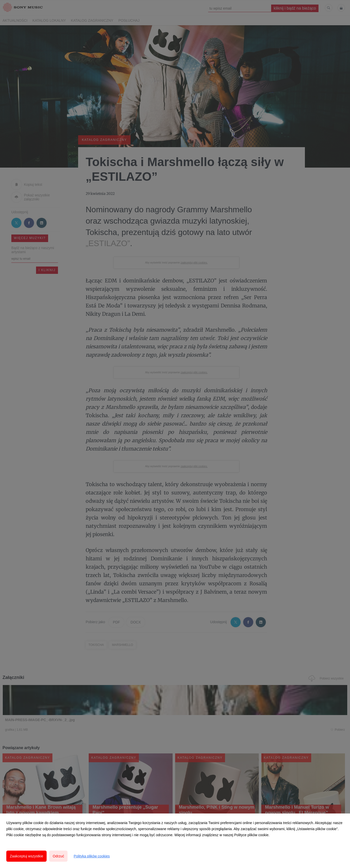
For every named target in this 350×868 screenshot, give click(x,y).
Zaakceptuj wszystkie (26, 856)
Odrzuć (58, 856)
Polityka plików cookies (92, 856)
